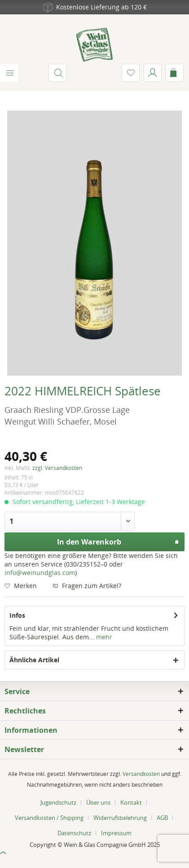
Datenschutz (74, 833)
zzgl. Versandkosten (57, 468)
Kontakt (131, 802)
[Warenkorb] (175, 73)
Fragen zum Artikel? (87, 586)
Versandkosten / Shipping (49, 818)
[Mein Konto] (153, 73)
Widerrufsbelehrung (120, 818)
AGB (162, 818)
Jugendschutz (58, 802)
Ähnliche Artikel (34, 660)
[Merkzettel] (131, 73)
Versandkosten (141, 774)
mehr (103, 637)
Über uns (98, 802)
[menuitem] (9, 73)
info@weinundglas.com (40, 573)
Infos (17, 615)
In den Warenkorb (118, 541)
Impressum (116, 833)
